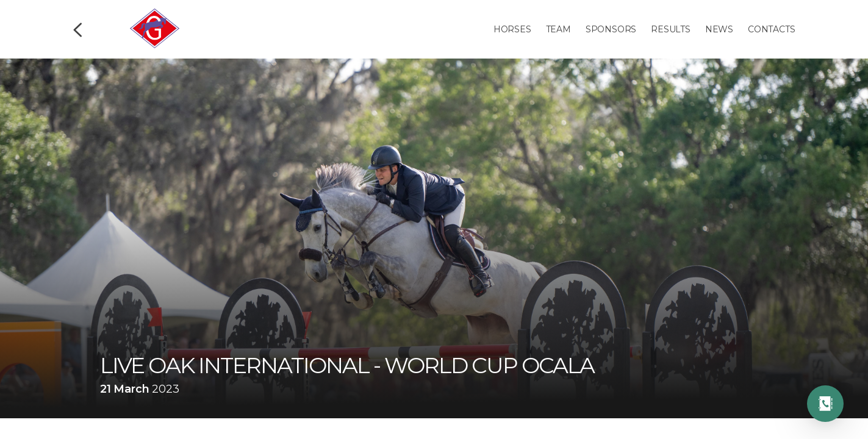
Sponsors (611, 29)
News (719, 29)
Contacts (771, 29)
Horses (512, 29)
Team (558, 29)
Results (671, 29)
